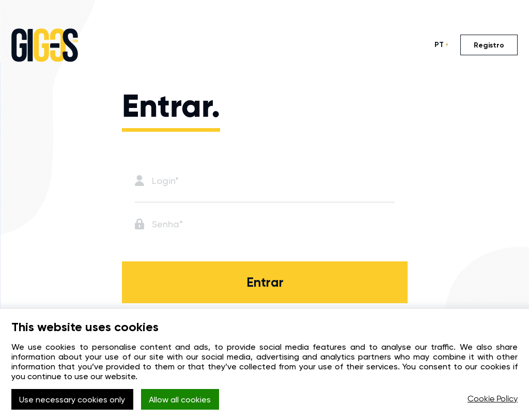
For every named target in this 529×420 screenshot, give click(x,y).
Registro (489, 45)
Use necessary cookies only (72, 400)
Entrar (265, 282)
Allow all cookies (180, 400)
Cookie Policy (493, 399)
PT (439, 45)
